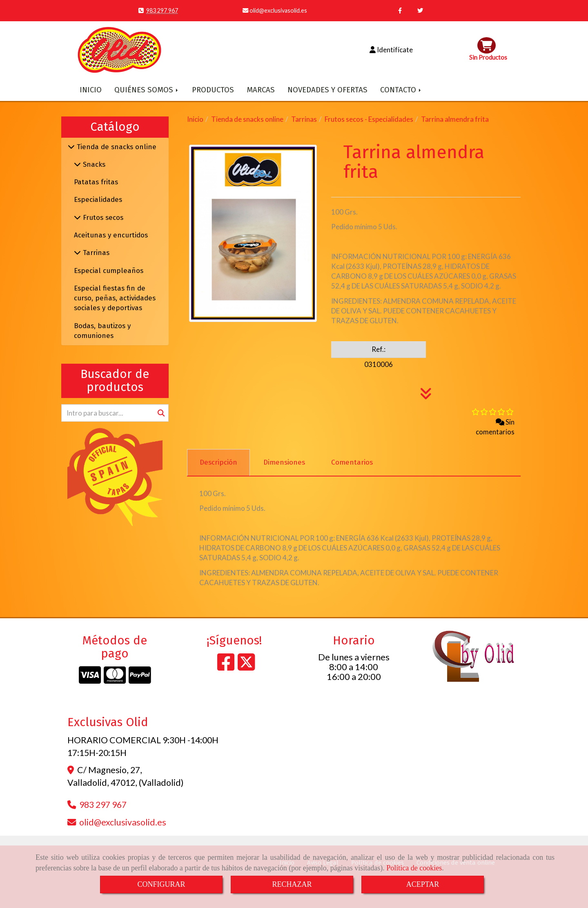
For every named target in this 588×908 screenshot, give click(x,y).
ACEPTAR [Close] (423, 884)
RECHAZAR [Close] (292, 884)
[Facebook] (226, 667)
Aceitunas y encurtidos (111, 235)
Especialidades (98, 200)
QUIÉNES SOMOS (147, 90)
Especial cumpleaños (109, 271)
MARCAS (261, 90)
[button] (391, 50)
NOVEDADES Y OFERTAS (327, 90)
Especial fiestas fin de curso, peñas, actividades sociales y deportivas (115, 298)
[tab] (218, 463)
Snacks (93, 164)
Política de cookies (414, 868)
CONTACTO (401, 90)
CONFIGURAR (161, 884)
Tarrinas (95, 253)
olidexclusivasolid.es (278, 10)
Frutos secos (102, 218)
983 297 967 (162, 10)
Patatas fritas (96, 182)
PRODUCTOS (213, 90)
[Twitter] (246, 667)
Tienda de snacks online (116, 147)
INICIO (91, 90)
